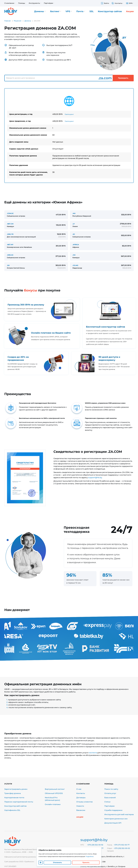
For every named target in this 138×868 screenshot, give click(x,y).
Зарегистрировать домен (16, 789)
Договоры (81, 798)
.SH (8, 265)
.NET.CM (10, 224)
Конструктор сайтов (110, 11)
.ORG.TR (10, 234)
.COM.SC (10, 213)
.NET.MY (10, 245)
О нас (79, 789)
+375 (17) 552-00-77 (122, 845)
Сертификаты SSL (12, 810)
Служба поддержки (113, 810)
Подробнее (90, 856)
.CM (74, 255)
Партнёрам (109, 806)
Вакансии (81, 810)
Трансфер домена (13, 793)
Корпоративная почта (14, 798)
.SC (74, 234)
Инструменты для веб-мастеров (119, 814)
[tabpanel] (69, 136)
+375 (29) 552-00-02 (122, 848)
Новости (80, 806)
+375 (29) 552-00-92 (95, 845)
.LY (74, 224)
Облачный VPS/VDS (54, 793)
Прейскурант (69, 114)
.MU (74, 213)
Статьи (107, 802)
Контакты (81, 793)
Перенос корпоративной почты (19, 802)
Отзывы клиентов (84, 802)
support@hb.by (95, 478)
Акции (130, 11)
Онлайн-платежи (53, 804)
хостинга (93, 753)
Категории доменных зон (116, 819)
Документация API (113, 823)
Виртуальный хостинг (55, 789)
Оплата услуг (110, 793)
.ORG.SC (10, 255)
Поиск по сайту (111, 789)
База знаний (110, 798)
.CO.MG (75, 265)
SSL (92, 11)
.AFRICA (76, 245)
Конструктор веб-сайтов (15, 806)
